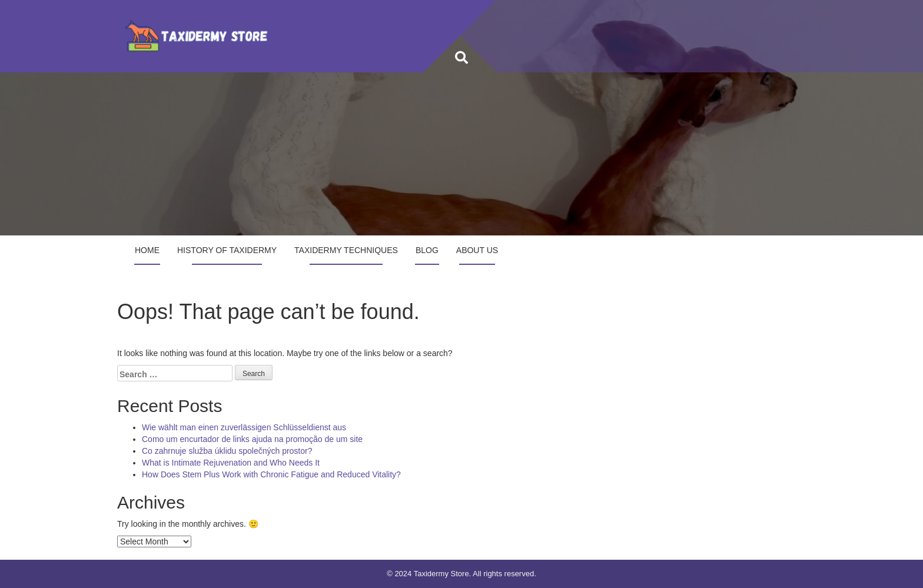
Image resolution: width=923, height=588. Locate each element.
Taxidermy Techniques (346, 250)
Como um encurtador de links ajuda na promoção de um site (252, 439)
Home (147, 250)
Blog (427, 250)
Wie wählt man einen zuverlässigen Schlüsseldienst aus (244, 427)
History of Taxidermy (227, 250)
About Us (477, 250)
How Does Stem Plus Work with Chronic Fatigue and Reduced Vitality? (271, 474)
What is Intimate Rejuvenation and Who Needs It (231, 463)
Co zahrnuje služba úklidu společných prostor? (227, 451)
